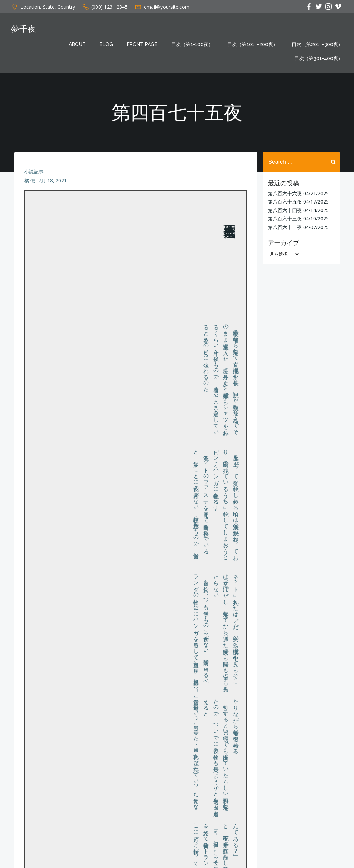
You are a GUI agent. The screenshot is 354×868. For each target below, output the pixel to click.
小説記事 (34, 172)
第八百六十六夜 (285, 193)
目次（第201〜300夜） (317, 44)
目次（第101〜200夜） (253, 44)
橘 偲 (30, 181)
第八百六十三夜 (285, 219)
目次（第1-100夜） (192, 44)
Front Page (142, 44)
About (77, 44)
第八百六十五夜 (285, 202)
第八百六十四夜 (285, 210)
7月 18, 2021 (53, 181)
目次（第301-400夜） (319, 58)
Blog (106, 44)
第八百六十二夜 (285, 227)
